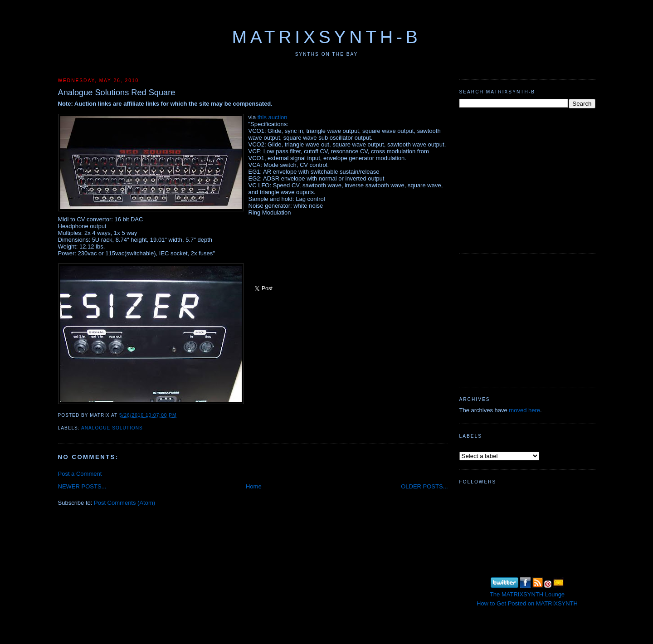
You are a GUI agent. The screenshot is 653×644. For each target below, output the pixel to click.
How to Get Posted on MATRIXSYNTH (527, 603)
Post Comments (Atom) (124, 503)
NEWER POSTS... (82, 486)
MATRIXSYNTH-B (326, 37)
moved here (524, 410)
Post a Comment (80, 474)
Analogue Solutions (112, 428)
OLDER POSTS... (424, 486)
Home (254, 486)
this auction (273, 117)
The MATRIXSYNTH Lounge (527, 594)
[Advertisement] (527, 185)
